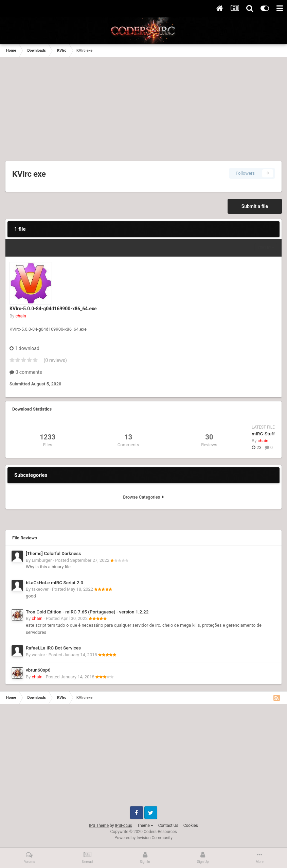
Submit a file (255, 206)
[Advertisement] (143, 108)
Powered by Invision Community (143, 838)
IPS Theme (99, 826)
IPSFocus (123, 826)
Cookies (191, 826)
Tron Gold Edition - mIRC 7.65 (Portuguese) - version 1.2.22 (87, 612)
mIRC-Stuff (263, 434)
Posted (82, 560)
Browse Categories (143, 497)
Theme (145, 826)
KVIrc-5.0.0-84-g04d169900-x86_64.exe (53, 309)
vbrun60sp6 (38, 670)
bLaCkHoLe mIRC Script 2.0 (55, 583)
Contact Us (168, 826)
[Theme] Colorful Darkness (53, 553)
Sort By (266, 248)
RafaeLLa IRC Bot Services (53, 648)
